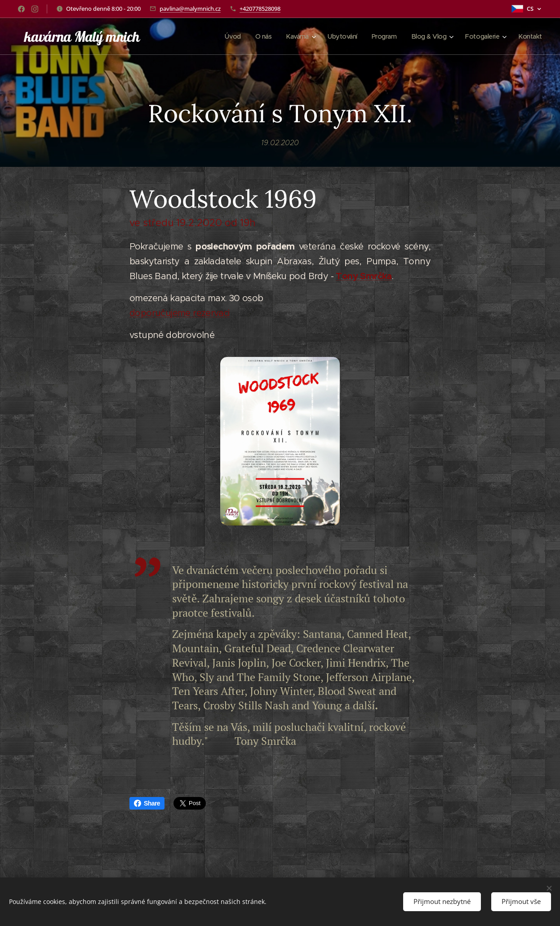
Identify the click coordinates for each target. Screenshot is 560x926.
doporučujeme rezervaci (180, 313)
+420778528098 (260, 9)
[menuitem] (223, 36)
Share (147, 803)
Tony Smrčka (364, 276)
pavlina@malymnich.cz (190, 9)
